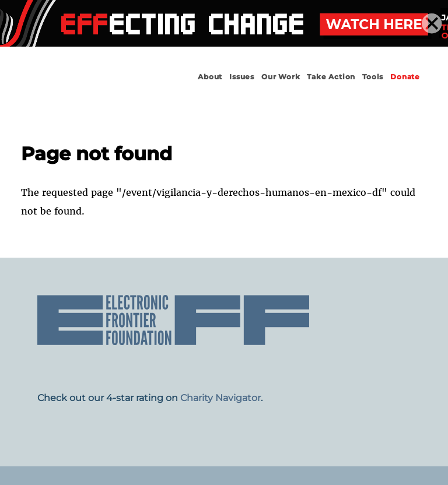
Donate (405, 77)
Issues (242, 77)
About (210, 77)
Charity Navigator (220, 398)
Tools (373, 77)
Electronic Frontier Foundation (77, 87)
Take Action (331, 77)
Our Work (281, 77)
